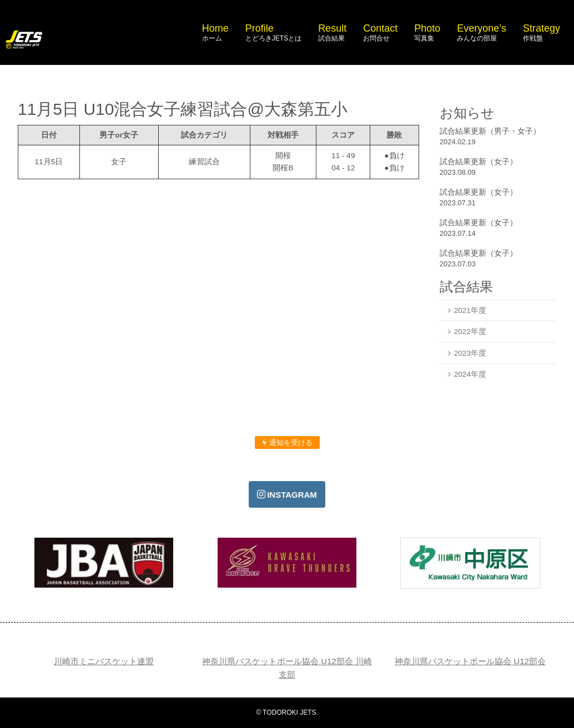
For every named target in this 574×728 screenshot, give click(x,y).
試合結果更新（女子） (479, 161)
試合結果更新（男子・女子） (490, 131)
